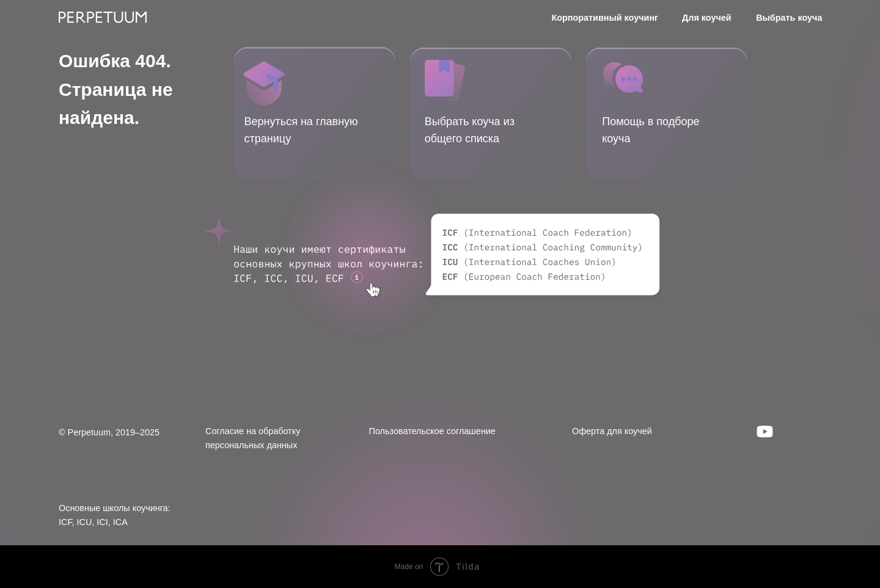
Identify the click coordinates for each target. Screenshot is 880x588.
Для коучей (707, 18)
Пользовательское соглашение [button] (432, 431)
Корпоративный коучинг (605, 18)
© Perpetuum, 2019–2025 (109, 432)
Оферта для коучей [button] (612, 431)
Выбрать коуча (789, 18)
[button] (623, 78)
